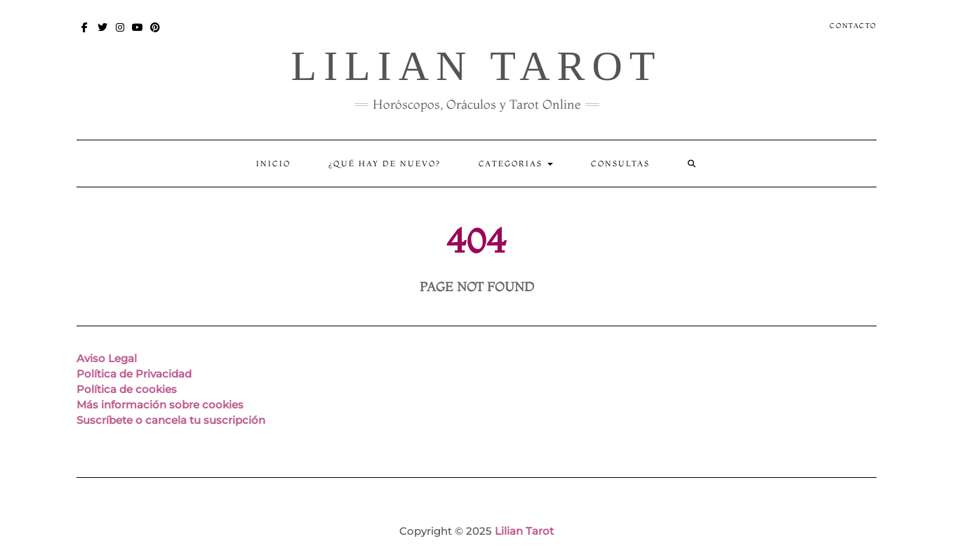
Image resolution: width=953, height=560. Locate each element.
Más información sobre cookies (160, 405)
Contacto (853, 26)
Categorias (516, 164)
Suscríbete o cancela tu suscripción (171, 420)
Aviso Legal (107, 358)
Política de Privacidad (134, 374)
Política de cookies (127, 389)
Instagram (120, 34)
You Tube (138, 34)
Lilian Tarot (476, 66)
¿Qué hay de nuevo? (385, 164)
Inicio (273, 164)
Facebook (85, 34)
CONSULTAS (620, 164)
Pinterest (155, 34)
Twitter (103, 34)
